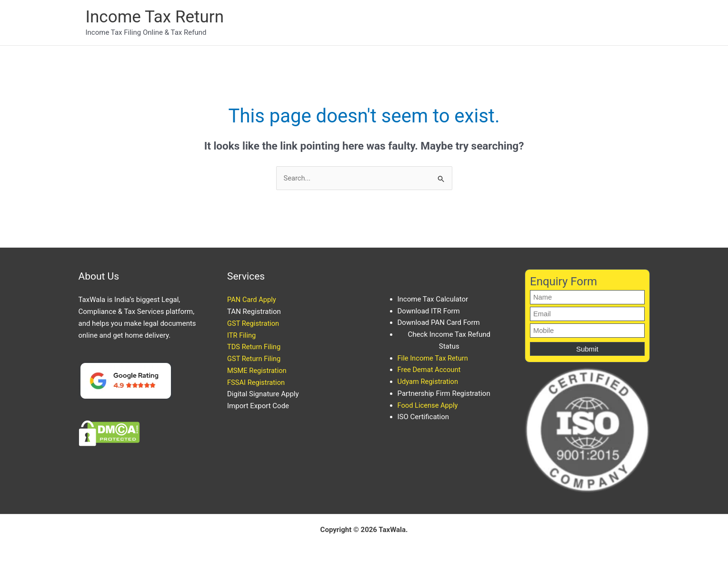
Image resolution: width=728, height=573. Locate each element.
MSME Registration (258, 371)
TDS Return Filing (254, 347)
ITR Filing (242, 335)
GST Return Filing (254, 359)
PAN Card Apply (252, 300)
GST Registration (254, 324)
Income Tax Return (155, 17)
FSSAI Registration (257, 382)
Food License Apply (429, 405)
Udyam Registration (429, 382)
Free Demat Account (430, 370)
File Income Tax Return (434, 358)
